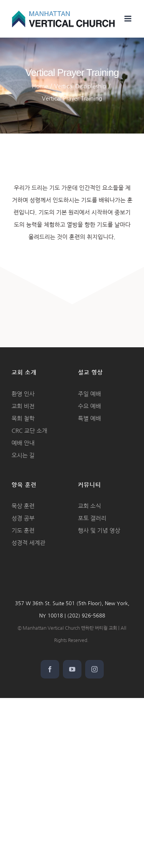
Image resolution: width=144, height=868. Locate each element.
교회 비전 (23, 406)
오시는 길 (23, 455)
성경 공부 (23, 518)
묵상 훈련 (23, 506)
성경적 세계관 (28, 543)
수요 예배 (89, 406)
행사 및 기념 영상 (99, 531)
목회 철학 (23, 418)
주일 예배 (89, 394)
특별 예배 (89, 418)
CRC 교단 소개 (29, 431)
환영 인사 (23, 394)
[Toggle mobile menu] (128, 19)
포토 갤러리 (92, 518)
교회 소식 (89, 506)
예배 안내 (23, 443)
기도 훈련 (23, 531)
